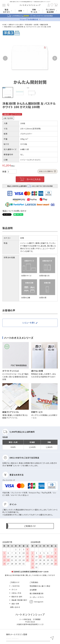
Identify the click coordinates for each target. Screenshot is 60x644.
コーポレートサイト (37, 597)
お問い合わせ (15, 607)
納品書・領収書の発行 (19, 600)
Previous (5, 58)
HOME (5, 25)
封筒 (22, 238)
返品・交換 (15, 604)
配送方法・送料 (17, 597)
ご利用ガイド (15, 582)
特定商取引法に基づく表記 (40, 586)
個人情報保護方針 (37, 593)
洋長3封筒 (28, 25)
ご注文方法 (16, 586)
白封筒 (36, 25)
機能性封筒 (44, 25)
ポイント (14, 590)
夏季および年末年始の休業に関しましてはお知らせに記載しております (30, 575)
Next (55, 58)
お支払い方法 (16, 593)
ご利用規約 (34, 582)
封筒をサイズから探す (16, 25)
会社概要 (33, 590)
